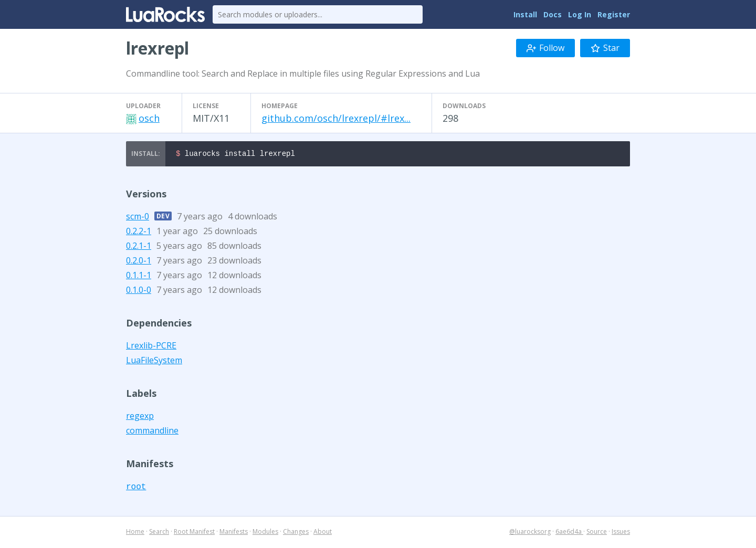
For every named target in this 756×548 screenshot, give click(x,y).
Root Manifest (194, 533)
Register (614, 14)
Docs (553, 14)
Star (605, 48)
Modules (265, 533)
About (323, 533)
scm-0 (138, 218)
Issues (621, 533)
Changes (296, 533)
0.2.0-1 (139, 262)
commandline (152, 432)
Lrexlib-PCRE (151, 347)
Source (597, 533)
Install (525, 14)
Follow (545, 48)
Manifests (234, 533)
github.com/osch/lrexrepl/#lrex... (336, 118)
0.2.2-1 (139, 233)
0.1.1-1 (139, 277)
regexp (140, 417)
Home (135, 533)
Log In (580, 14)
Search (159, 533)
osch (149, 118)
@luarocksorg (530, 533)
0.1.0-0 (139, 291)
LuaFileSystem (154, 362)
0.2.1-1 (139, 247)
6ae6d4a (569, 533)
